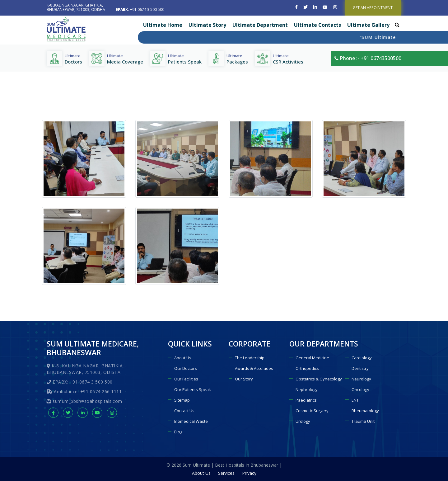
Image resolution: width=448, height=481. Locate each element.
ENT (355, 400)
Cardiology (362, 358)
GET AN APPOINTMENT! (373, 8)
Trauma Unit (363, 421)
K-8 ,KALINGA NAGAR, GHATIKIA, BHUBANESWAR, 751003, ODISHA (76, 7)
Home (310, 111)
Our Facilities (186, 379)
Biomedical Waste (191, 421)
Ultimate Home (163, 25)
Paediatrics (306, 400)
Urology (303, 421)
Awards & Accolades (254, 368)
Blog (178, 432)
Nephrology (307, 389)
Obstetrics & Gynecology (319, 379)
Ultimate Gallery (368, 25)
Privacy (249, 473)
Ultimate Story (207, 25)
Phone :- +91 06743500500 (368, 58)
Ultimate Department (260, 25)
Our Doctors (186, 368)
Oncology (360, 389)
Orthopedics (307, 368)
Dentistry (360, 368)
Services (226, 473)
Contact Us (184, 411)
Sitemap (182, 400)
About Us (183, 358)
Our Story (244, 379)
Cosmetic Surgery (312, 411)
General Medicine (312, 358)
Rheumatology (365, 411)
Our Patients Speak (193, 389)
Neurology (361, 379)
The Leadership (250, 358)
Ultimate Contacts (317, 25)
